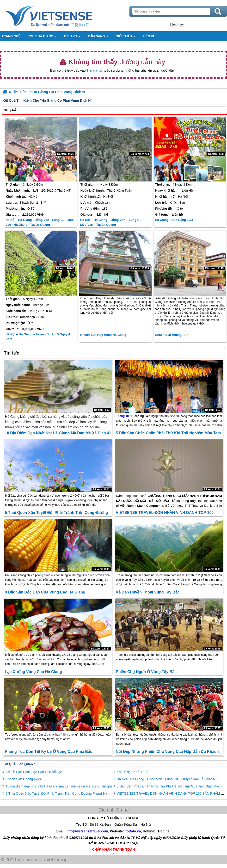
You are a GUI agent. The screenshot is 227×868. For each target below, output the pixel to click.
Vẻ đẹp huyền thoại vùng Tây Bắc (148, 592)
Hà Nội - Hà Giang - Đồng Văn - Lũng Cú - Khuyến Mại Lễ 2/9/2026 (167, 779)
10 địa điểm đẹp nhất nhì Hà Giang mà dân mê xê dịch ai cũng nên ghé (59, 786)
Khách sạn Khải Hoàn (133, 772)
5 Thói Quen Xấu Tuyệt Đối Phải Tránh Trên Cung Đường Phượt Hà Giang (61, 793)
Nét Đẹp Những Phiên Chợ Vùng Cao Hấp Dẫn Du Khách (167, 752)
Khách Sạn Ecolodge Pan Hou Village (34, 772)
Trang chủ (94, 70)
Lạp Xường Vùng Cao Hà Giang (33, 672)
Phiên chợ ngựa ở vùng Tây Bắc (146, 672)
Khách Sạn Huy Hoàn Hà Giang (103, 335)
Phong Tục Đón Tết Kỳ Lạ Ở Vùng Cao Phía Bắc (49, 752)
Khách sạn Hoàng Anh (172, 335)
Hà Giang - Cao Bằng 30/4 (174, 220)
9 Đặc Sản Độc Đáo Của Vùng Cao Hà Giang (45, 592)
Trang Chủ (61, 16)
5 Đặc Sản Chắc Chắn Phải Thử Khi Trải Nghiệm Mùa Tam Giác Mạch (169, 786)
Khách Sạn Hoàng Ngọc (24, 779)
